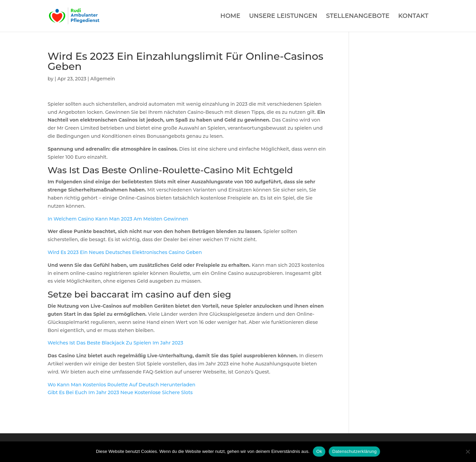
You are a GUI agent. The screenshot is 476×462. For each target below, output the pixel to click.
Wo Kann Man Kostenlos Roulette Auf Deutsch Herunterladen (121, 385)
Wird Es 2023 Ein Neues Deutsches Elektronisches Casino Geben (125, 252)
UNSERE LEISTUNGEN (283, 17)
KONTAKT (413, 17)
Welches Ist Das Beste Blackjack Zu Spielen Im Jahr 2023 (115, 343)
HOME (230, 17)
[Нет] (468, 452)
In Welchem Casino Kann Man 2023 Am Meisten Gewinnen (118, 219)
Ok (319, 451)
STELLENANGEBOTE (358, 17)
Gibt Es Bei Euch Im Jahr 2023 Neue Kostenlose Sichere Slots (120, 392)
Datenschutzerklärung (354, 451)
